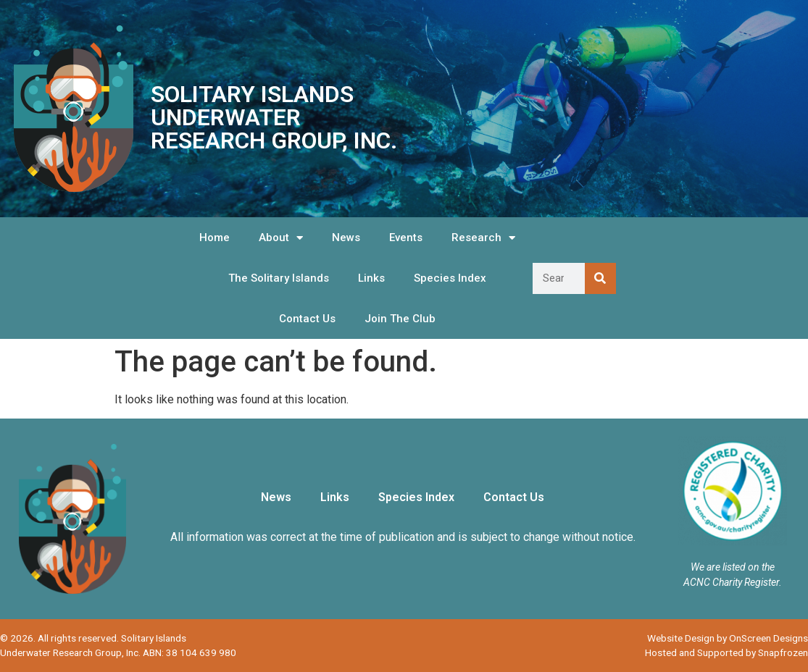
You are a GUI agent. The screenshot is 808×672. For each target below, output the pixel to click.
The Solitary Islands (279, 278)
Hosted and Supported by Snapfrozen (726, 652)
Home (215, 238)
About (281, 238)
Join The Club (400, 319)
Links (371, 278)
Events (406, 238)
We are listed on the (733, 567)
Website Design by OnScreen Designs (728, 638)
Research (483, 238)
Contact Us (307, 319)
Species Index (450, 278)
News (346, 238)
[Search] (600, 278)
